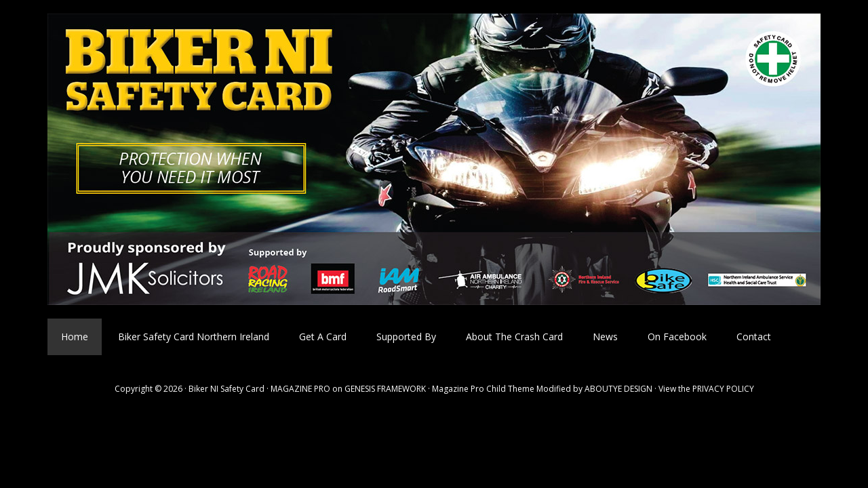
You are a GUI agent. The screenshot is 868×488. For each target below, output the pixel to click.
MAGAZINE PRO (300, 389)
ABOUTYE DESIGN (618, 389)
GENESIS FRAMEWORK (385, 389)
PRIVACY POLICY (723, 389)
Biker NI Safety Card (434, 159)
